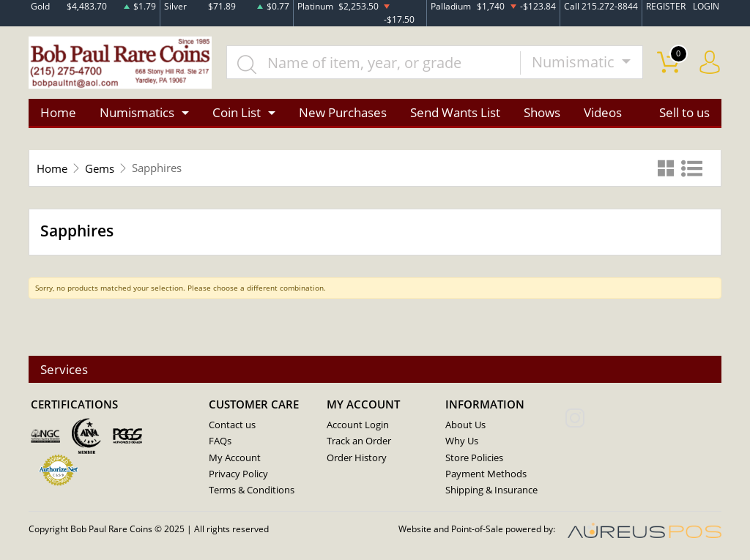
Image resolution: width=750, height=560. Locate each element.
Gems (100, 168)
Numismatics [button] (137, 112)
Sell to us (684, 112)
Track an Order (359, 441)
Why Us (462, 441)
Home (58, 112)
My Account (235, 458)
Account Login (358, 425)
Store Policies (474, 458)
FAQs (220, 441)
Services (64, 369)
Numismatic (575, 63)
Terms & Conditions (252, 490)
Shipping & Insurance (491, 490)
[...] (374, 63)
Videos (603, 112)
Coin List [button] (237, 112)
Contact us (232, 425)
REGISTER (666, 6)
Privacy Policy (238, 474)
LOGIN (706, 6)
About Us (465, 425)
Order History (357, 458)
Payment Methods (486, 474)
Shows (542, 112)
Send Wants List (455, 112)
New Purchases (343, 112)
